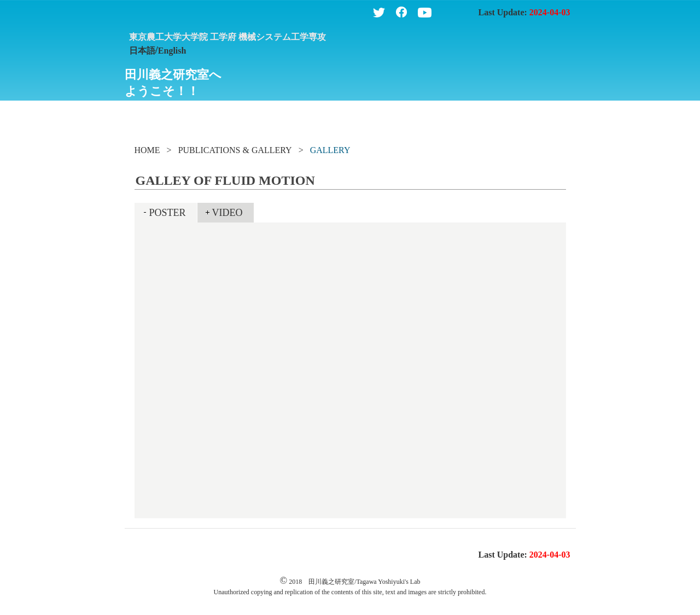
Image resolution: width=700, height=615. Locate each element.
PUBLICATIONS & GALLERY (235, 150)
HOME (147, 150)
